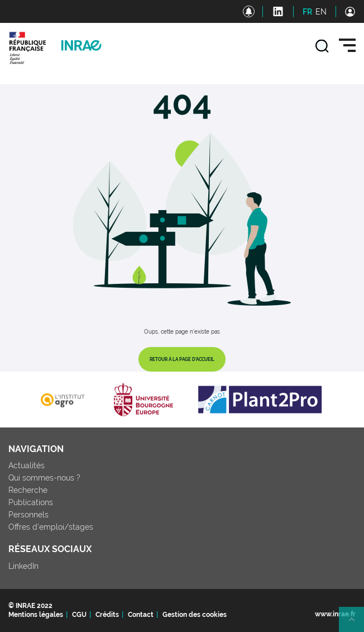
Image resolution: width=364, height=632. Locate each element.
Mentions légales (36, 615)
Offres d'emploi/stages (51, 527)
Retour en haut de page (356, 624)
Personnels (28, 515)
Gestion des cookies (195, 615)
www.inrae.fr (335, 614)
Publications (31, 502)
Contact (141, 615)
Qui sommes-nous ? (44, 478)
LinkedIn (23, 566)
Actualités (27, 465)
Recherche (28, 490)
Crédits (107, 615)
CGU (79, 615)
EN (321, 12)
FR (307, 12)
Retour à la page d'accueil (182, 359)
